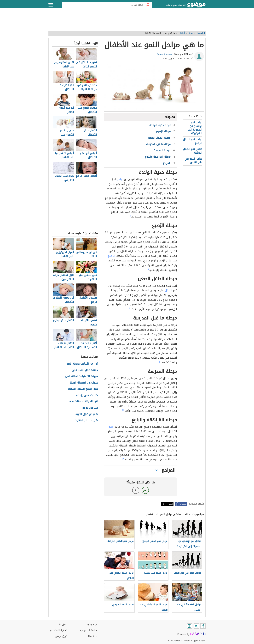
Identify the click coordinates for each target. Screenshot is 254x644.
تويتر (171, 504)
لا (136, 490)
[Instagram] (189, 626)
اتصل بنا (63, 625)
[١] (130, 216)
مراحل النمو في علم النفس (193, 160)
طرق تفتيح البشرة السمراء (83, 389)
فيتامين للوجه (90, 408)
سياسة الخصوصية (89, 630)
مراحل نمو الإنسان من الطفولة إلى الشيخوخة (195, 128)
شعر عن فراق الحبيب (86, 414)
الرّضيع (112, 256)
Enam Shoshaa (165, 54)
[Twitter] (196, 626)
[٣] (123, 459)
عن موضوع (92, 625)
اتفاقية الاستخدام (59, 630)
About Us (93, 636)
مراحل (120, 179)
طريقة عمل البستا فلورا (85, 370)
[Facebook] (203, 626)
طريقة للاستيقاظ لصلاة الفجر (81, 376)
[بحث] (148, 5)
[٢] (160, 362)
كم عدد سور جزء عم (87, 395)
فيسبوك (183, 504)
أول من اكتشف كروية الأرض (82, 364)
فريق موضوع (61, 636)
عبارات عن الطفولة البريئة (84, 383)
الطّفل (169, 290)
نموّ (111, 427)
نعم (145, 490)
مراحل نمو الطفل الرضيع (193, 141)
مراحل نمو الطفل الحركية (193, 151)
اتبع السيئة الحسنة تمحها (83, 402)
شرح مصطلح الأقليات (86, 420)
